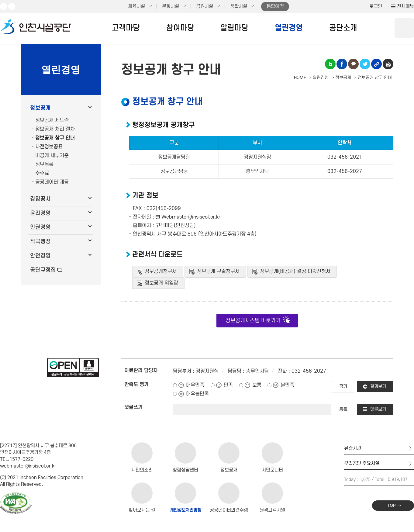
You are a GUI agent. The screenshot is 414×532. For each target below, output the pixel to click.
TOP (392, 505)
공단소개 (343, 28)
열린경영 (289, 28)
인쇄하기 (388, 64)
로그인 (376, 6)
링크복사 (376, 64)
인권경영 (40, 227)
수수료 (42, 173)
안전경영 (40, 256)
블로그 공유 (330, 64)
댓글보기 (378, 409)
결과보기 (378, 387)
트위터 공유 (365, 64)
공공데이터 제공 (52, 182)
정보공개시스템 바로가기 (253, 321)
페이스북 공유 (342, 64)
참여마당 (180, 28)
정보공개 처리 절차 (55, 129)
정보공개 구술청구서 (218, 271)
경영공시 (40, 199)
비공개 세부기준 (52, 156)
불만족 (287, 385)
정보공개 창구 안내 (55, 138)
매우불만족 (197, 394)
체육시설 (136, 6)
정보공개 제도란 (52, 120)
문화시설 (171, 6)
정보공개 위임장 (161, 283)
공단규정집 (43, 270)
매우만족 (195, 385)
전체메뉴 (405, 6)
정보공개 (40, 108)
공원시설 (205, 6)
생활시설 (239, 6)
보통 (257, 385)
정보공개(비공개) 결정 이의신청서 (295, 271)
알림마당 (234, 28)
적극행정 (40, 242)
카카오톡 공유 (353, 64)
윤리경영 (40, 213)
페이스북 (12, 7)
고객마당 (126, 28)
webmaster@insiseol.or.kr (28, 466)
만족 (228, 385)
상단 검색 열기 (404, 28)
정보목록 (44, 164)
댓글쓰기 (133, 407)
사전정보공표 (49, 147)
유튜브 (3, 7)
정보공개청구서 (161, 271)
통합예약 (275, 6)
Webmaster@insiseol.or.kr (191, 217)
